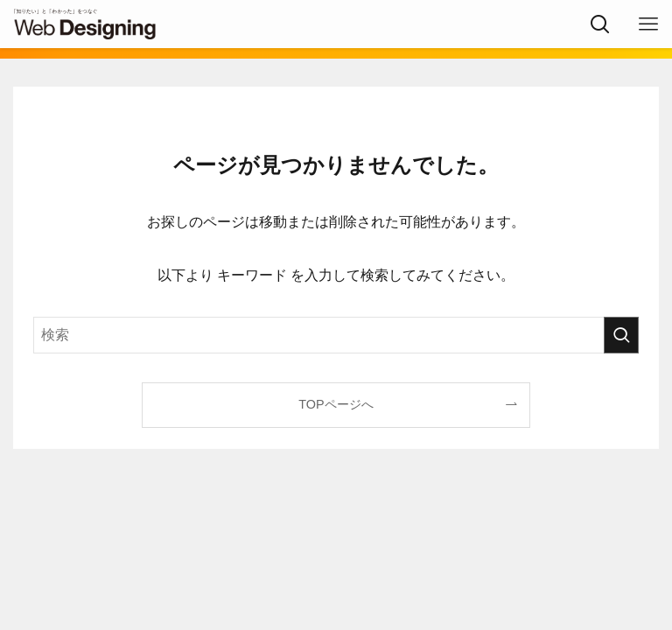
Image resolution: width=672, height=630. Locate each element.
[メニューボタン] (648, 24)
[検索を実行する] (621, 335)
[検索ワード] (336, 335)
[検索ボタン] (600, 24)
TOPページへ (336, 404)
